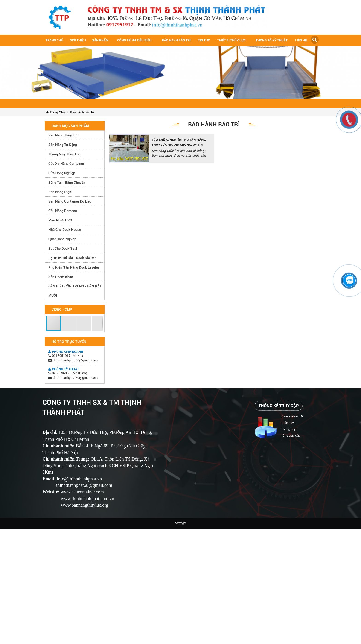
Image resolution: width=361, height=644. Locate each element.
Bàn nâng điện (60, 192)
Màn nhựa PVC (60, 220)
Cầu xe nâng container (66, 163)
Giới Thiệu (78, 40)
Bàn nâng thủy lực (63, 135)
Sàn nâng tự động (63, 145)
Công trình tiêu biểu (134, 40)
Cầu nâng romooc (63, 211)
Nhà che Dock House (65, 229)
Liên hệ (301, 40)
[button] (54, 323)
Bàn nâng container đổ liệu (70, 201)
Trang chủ (54, 40)
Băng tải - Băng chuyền (67, 182)
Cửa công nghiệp (62, 173)
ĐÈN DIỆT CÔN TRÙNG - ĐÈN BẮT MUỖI (75, 291)
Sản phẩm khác (61, 277)
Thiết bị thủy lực (231, 40)
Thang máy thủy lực (64, 154)
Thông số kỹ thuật (272, 40)
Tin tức (204, 40)
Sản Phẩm (100, 40)
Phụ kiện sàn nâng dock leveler (74, 267)
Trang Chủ (55, 112)
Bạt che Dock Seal (63, 248)
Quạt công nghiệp (62, 239)
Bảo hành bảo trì (176, 40)
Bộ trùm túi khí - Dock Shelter (72, 258)
